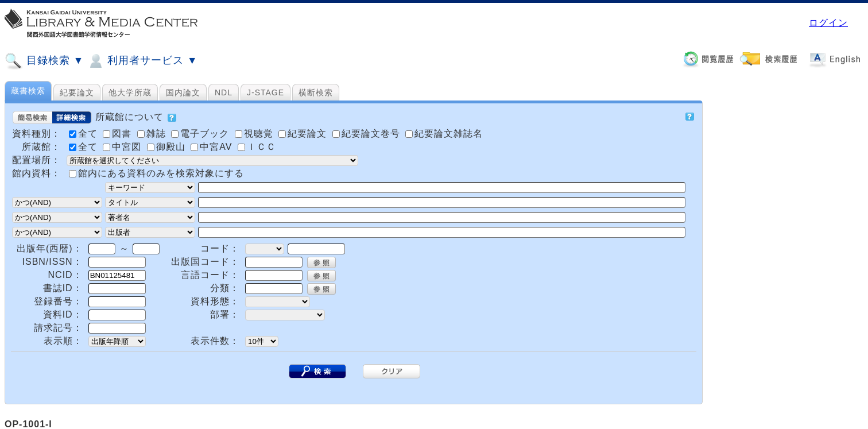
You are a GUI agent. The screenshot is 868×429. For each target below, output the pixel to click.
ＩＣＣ (257, 147)
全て (85, 147)
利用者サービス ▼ (142, 61)
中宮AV (213, 147)
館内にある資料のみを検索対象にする (161, 173)
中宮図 (123, 147)
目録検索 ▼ (44, 61)
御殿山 (168, 147)
